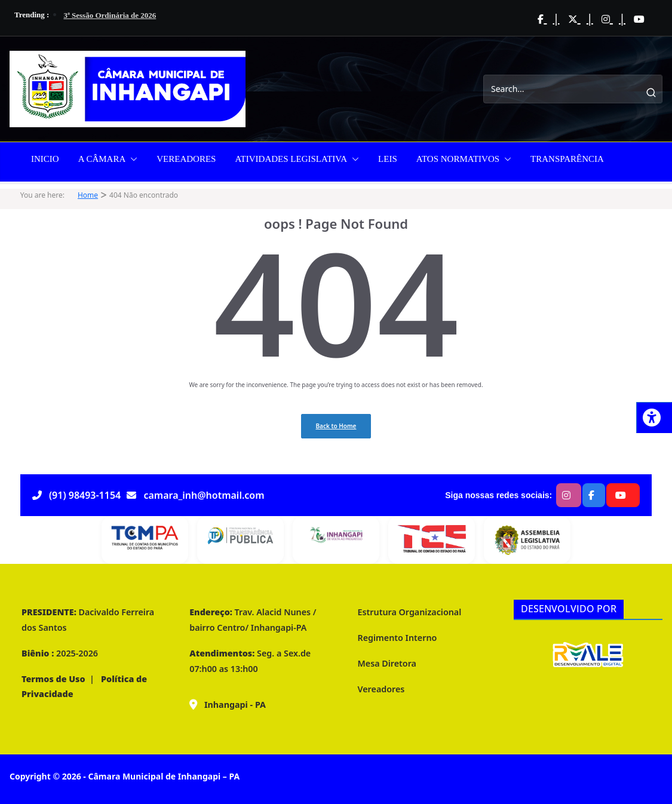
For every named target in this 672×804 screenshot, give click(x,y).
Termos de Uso (53, 679)
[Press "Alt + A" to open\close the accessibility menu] (654, 418)
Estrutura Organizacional (410, 612)
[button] (131, 159)
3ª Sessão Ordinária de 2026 (110, 15)
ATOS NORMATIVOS (458, 159)
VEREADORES (186, 159)
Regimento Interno (398, 638)
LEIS (388, 159)
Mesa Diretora (387, 663)
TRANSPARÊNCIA (567, 159)
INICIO (45, 159)
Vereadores (381, 689)
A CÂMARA (102, 159)
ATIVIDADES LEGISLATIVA (291, 159)
